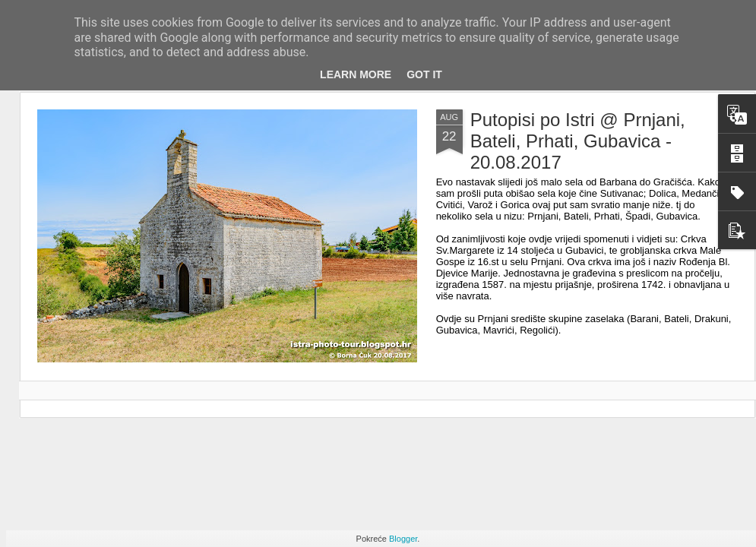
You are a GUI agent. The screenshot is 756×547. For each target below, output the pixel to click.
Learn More (356, 74)
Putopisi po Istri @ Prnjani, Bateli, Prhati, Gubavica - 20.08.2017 (578, 141)
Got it (424, 74)
